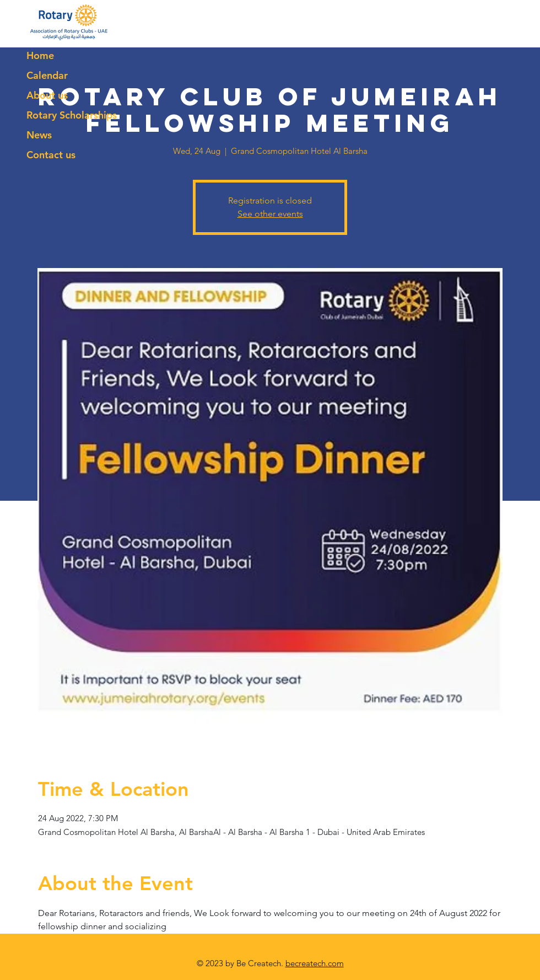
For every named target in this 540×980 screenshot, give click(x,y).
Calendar (47, 75)
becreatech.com (315, 963)
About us (47, 95)
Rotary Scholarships (72, 115)
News (39, 135)
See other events (270, 214)
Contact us (51, 155)
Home (40, 55)
